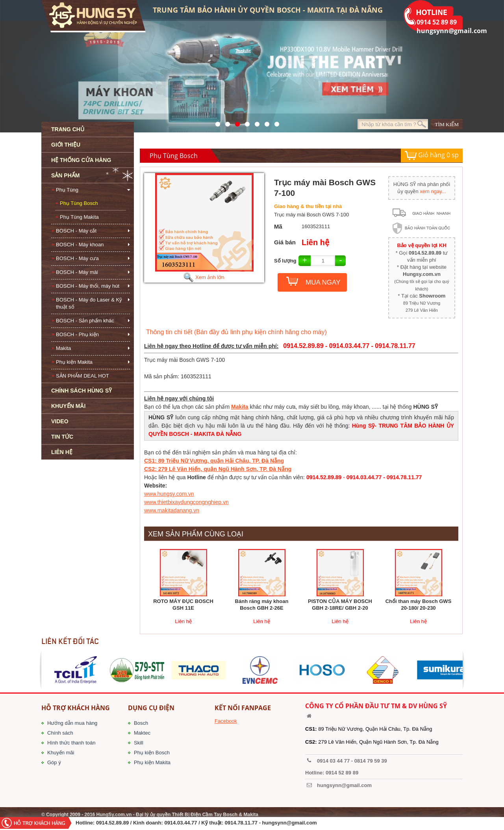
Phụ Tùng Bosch (79, 203)
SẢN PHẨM (65, 175)
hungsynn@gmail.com (290, 823)
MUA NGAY (323, 282)
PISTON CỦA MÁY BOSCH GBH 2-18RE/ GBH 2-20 (340, 605)
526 (245, 122)
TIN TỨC (62, 437)
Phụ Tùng (67, 190)
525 (235, 122)
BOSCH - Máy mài (77, 272)
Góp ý (54, 762)
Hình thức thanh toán (71, 743)
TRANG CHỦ (68, 129)
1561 (275, 122)
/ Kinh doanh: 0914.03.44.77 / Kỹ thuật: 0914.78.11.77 (194, 823)
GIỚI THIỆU (66, 145)
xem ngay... (433, 191)
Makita (63, 348)
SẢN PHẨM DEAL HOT (82, 376)
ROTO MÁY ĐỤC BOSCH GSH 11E (183, 605)
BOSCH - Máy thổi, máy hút (88, 286)
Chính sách (60, 733)
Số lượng (285, 261)
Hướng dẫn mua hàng (72, 723)
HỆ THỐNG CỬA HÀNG (81, 160)
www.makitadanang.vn (172, 510)
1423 (265, 122)
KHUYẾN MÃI (68, 406)
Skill (139, 743)
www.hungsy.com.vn (169, 494)
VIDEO (60, 421)
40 (255, 122)
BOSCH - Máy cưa (77, 258)
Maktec (142, 733)
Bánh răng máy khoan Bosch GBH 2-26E (262, 605)
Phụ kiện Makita (74, 362)
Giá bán (285, 242)
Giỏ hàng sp (432, 155)
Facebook (226, 721)
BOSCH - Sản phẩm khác (85, 321)
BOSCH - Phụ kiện (77, 334)
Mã (278, 226)
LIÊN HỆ (62, 452)
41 (225, 122)
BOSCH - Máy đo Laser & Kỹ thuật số (89, 303)
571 (216, 122)
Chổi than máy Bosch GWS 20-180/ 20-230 (419, 605)
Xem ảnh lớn (204, 277)
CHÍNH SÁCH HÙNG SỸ (82, 391)
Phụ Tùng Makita (79, 217)
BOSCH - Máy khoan (80, 245)
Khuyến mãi (61, 753)
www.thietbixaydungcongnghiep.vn (186, 502)
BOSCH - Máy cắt (76, 231)
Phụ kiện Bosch (152, 753)
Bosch (141, 723)
